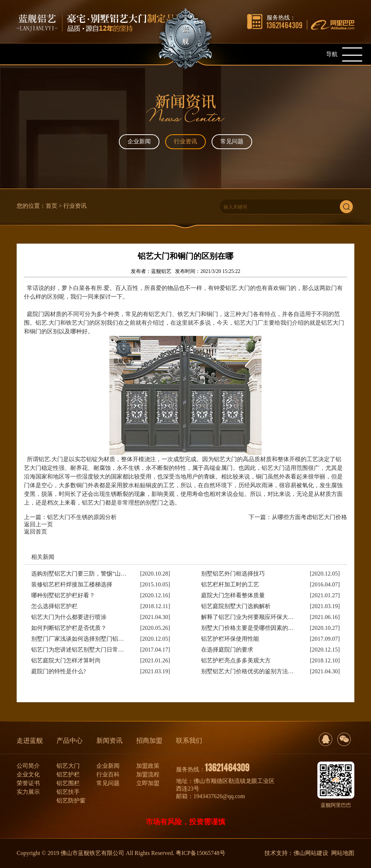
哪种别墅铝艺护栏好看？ (63, 595)
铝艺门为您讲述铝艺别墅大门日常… (78, 650)
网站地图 (343, 853)
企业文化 (28, 774)
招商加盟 (149, 741)
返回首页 (36, 532)
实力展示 (28, 792)
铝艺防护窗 (71, 800)
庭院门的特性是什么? (59, 671)
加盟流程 (148, 774)
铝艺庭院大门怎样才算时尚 (66, 660)
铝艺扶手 (68, 792)
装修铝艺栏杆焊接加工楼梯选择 (72, 584)
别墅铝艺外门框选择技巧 (233, 574)
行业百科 (108, 774)
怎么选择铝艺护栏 (54, 606)
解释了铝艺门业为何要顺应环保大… (247, 617)
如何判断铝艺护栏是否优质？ (69, 628)
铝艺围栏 (68, 783)
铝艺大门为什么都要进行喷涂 (69, 617)
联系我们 (189, 741)
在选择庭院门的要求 (227, 650)
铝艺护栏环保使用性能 (230, 639)
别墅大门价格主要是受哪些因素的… (247, 628)
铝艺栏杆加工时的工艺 (230, 584)
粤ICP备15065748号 (201, 853)
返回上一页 (38, 524)
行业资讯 (185, 141)
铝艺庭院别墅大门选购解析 (236, 606)
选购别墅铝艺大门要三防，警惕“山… (79, 574)
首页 (51, 206)
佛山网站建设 (311, 853)
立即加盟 (148, 783)
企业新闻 (139, 141)
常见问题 (232, 141)
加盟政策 (148, 766)
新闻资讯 (109, 741)
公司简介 (28, 766)
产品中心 (70, 741)
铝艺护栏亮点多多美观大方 (236, 660)
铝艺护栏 (68, 774)
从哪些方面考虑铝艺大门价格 (309, 517)
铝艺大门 (68, 766)
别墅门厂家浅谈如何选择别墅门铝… (78, 639)
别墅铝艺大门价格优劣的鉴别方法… (247, 671)
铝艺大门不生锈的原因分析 (82, 517)
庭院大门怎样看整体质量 (233, 595)
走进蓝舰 (30, 741)
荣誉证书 (28, 783)
